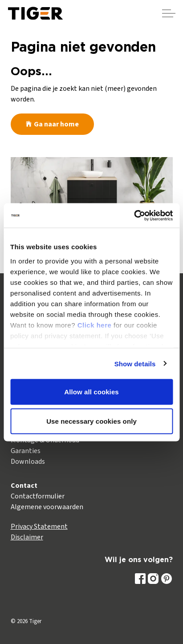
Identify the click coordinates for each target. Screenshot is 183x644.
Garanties (26, 451)
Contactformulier (38, 496)
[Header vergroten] (169, 13)
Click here (95, 325)
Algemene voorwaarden (47, 507)
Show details (135, 363)
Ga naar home (52, 124)
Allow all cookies (91, 392)
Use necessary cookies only (91, 421)
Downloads (28, 462)
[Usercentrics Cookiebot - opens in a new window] (134, 215)
